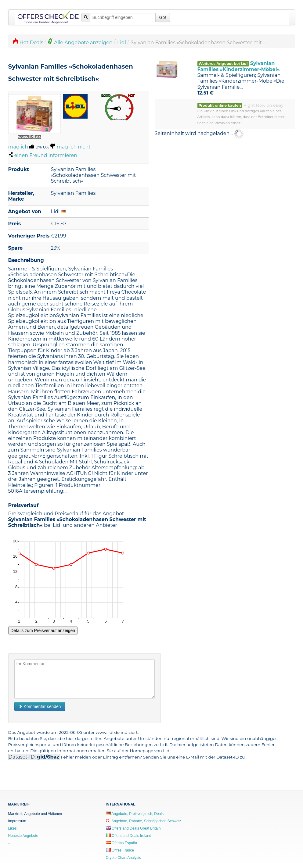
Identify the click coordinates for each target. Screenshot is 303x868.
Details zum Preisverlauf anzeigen (43, 630)
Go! (163, 17)
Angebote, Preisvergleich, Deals (135, 814)
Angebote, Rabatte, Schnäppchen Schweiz (144, 821)
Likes (13, 828)
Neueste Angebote (23, 836)
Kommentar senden (40, 706)
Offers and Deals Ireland (129, 836)
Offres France (120, 850)
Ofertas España (122, 843)
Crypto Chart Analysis (123, 858)
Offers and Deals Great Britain (133, 828)
